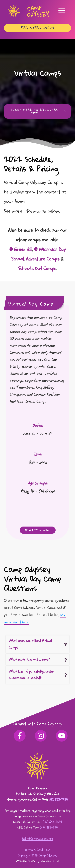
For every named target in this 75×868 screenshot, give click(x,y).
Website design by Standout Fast (38, 861)
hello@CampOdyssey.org (38, 839)
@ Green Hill (21, 249)
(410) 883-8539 (52, 822)
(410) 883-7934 (58, 800)
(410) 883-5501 (49, 828)
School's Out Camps (37, 269)
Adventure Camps (43, 259)
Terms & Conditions (38, 850)
